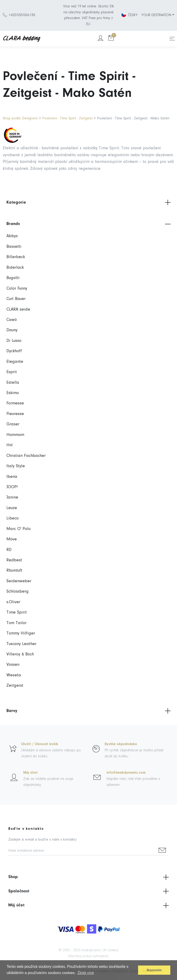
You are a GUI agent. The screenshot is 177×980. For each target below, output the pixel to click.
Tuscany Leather (21, 644)
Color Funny (17, 289)
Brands (88, 224)
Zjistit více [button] (86, 973)
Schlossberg (18, 592)
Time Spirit (17, 612)
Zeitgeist (15, 686)
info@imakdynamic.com (126, 773)
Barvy (88, 711)
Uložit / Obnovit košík (40, 744)
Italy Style (16, 466)
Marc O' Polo (19, 529)
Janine (12, 497)
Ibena (12, 477)
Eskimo (13, 393)
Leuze (12, 508)
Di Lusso (14, 341)
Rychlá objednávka (121, 744)
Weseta (14, 675)
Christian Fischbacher (26, 456)
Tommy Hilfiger (21, 633)
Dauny (12, 330)
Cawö (12, 320)
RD (9, 550)
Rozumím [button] (154, 970)
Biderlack (15, 268)
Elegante (15, 362)
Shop (88, 877)
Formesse (15, 403)
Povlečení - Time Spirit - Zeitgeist (67, 118)
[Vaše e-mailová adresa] (82, 851)
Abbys (12, 236)
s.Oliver (13, 602)
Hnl (10, 445)
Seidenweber (19, 581)
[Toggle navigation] (172, 39)
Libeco (13, 518)
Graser (13, 424)
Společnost (88, 891)
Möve (12, 539)
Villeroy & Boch (20, 654)
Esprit (12, 372)
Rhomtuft (14, 571)
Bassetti (14, 247)
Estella (13, 383)
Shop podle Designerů (20, 118)
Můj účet (30, 773)
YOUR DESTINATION (156, 15)
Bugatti (13, 278)
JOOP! (12, 487)
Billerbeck (16, 257)
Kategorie (88, 202)
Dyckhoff (14, 351)
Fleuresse (15, 414)
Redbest (14, 560)
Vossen (13, 665)
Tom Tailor (16, 623)
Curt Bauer (16, 299)
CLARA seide (18, 310)
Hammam (15, 435)
